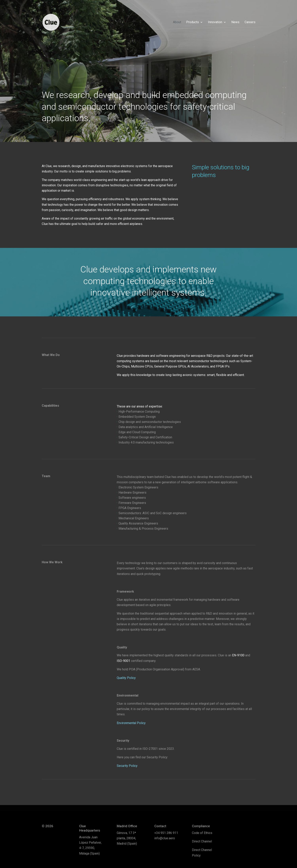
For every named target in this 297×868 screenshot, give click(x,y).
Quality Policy (126, 678)
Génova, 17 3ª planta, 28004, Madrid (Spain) (127, 838)
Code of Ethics (202, 833)
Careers (250, 22)
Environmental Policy (131, 723)
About (177, 22)
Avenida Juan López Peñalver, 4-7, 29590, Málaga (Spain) (90, 845)
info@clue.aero (165, 838)
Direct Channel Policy (202, 853)
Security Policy (127, 766)
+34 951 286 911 (166, 833)
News (235, 22)
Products (193, 22)
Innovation (215, 22)
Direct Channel (202, 841)
